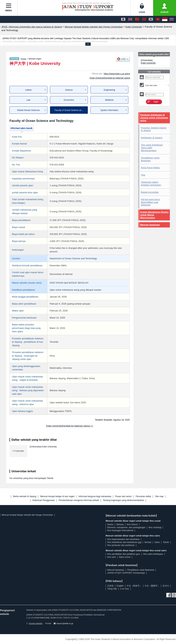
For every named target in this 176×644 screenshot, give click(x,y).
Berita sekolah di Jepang (25, 496)
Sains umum (125, 557)
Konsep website (34, 623)
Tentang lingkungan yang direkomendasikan (124, 500)
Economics (69, 100)
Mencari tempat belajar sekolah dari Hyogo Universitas (27, 515)
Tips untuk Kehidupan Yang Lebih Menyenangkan (152, 148)
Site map (159, 496)
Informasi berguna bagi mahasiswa (95, 496)
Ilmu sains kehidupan (153, 554)
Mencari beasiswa (150, 225)
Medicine (109, 100)
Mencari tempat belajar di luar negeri (57, 496)
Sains (157, 542)
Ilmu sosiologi (155, 527)
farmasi (148, 542)
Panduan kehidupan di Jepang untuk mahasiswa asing (154, 118)
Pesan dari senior (123, 496)
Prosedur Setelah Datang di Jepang (154, 129)
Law (28, 100)
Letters (28, 90)
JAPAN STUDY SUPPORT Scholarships (126, 573)
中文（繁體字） (152, 586)
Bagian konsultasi (150, 192)
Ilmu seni (111, 557)
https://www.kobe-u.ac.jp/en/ (117, 74)
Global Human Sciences (28, 110)
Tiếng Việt (112, 589)
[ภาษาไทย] (172, 19)
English (120, 586)
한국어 (166, 586)
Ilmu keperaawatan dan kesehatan (123, 539)
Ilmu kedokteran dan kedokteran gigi (124, 542)
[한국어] (151, 19)
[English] (130, 19)
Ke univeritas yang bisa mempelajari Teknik (31, 478)
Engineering (109, 90)
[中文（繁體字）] (144, 19)
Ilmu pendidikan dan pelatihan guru (124, 554)
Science (69, 90)
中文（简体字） (134, 586)
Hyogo (23, 59)
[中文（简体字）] (137, 19)
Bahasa (120, 524)
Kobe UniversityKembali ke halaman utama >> (70, 426)
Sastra (110, 524)
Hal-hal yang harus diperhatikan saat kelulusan (150, 202)
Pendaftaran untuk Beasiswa (150, 159)
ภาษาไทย (124, 589)
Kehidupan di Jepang (152, 138)
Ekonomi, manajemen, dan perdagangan (126, 527)
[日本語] (123, 19)
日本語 (110, 586)
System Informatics (109, 110)
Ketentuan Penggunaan (44, 500)
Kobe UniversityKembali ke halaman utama (110, 78)
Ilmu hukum (132, 524)
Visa (143, 175)
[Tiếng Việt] (158, 19)
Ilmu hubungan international (120, 530)
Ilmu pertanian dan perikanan (121, 545)
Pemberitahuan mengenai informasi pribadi (79, 500)
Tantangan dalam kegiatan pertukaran (151, 183)
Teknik (166, 542)
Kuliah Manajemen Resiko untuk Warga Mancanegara (154, 215)
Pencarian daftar (143, 496)
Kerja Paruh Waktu (150, 168)
